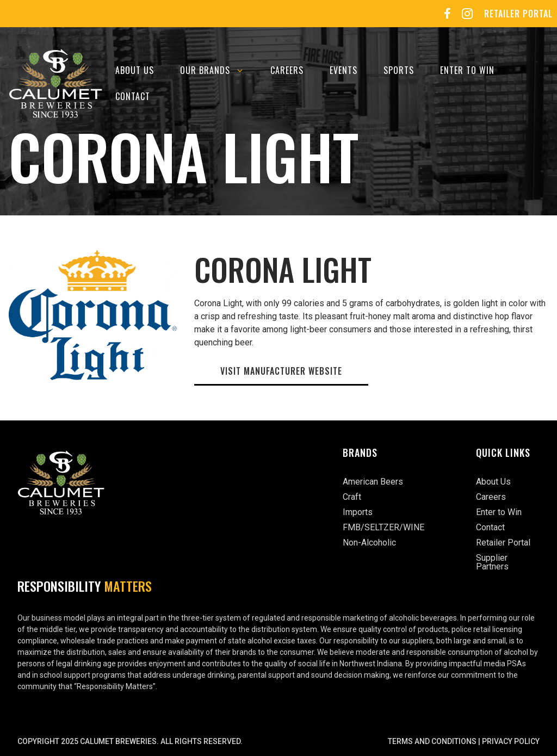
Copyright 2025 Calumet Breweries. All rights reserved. (130, 741)
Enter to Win (467, 70)
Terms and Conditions (432, 741)
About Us (135, 70)
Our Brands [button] (219, 70)
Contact (133, 96)
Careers (287, 70)
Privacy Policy (511, 741)
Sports (399, 70)
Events (344, 70)
